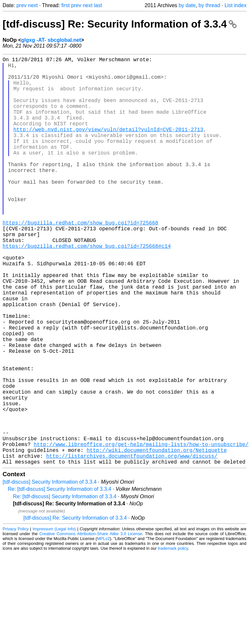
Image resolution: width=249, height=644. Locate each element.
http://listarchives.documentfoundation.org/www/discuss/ (132, 545)
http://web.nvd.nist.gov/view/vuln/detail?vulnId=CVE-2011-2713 (108, 146)
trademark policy (173, 639)
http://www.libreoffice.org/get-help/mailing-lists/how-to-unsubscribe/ (141, 531)
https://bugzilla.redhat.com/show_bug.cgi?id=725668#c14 (87, 289)
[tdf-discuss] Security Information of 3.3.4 (50, 573)
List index (235, 5)
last (98, 5)
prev (22, 5)
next (33, 5)
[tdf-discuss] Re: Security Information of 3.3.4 (120, 24)
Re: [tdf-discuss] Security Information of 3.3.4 (59, 580)
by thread (209, 5)
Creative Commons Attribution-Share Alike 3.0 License (91, 624)
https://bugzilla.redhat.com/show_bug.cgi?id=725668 (80, 260)
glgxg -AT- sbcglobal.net (51, 40)
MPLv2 (103, 629)
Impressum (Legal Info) (54, 620)
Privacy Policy (16, 620)
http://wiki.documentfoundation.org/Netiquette (157, 538)
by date (187, 5)
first (65, 5)
